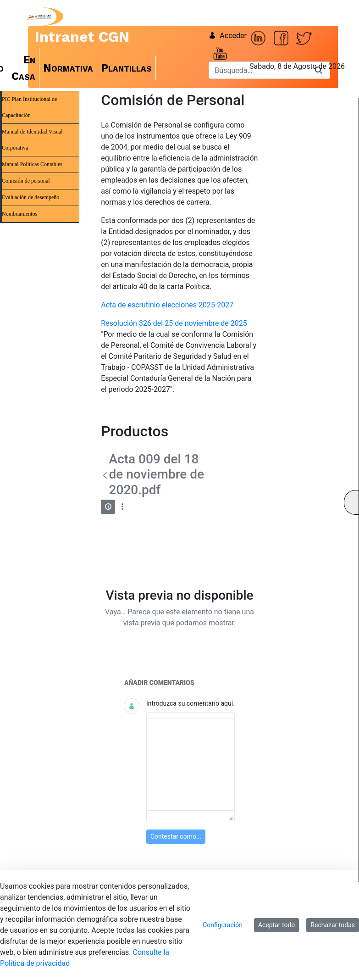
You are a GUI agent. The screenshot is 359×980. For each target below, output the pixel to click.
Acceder (228, 36)
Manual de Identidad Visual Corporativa (32, 140)
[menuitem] (24, 68)
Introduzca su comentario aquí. (191, 703)
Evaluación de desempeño (30, 197)
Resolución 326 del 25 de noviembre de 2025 (174, 323)
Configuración (223, 925)
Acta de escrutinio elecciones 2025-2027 (167, 305)
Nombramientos (19, 214)
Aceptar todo (276, 925)
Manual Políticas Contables (32, 164)
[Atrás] (105, 475)
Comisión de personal (26, 181)
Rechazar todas (333, 925)
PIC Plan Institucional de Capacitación (29, 107)
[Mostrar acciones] (122, 507)
